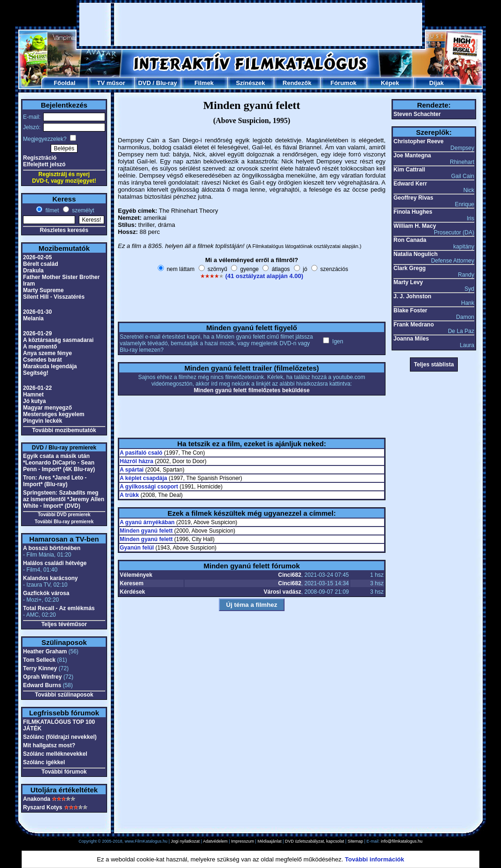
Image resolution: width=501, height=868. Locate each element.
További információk (375, 859)
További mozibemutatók (64, 430)
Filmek (204, 83)
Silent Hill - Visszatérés (54, 297)
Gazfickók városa (46, 593)
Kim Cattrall (409, 170)
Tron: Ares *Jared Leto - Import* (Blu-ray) (55, 481)
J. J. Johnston (412, 296)
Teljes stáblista (434, 364)
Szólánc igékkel (44, 762)
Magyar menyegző (47, 408)
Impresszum (243, 841)
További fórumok (64, 772)
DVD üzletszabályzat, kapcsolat (315, 841)
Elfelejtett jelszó (44, 164)
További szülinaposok (64, 695)
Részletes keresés (64, 230)
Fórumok (344, 83)
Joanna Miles (411, 339)
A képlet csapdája (143, 478)
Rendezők (297, 83)
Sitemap (355, 841)
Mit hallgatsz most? (49, 745)
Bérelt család (41, 264)
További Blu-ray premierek (64, 522)
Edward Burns (42, 685)
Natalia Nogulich (416, 254)
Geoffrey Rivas (413, 198)
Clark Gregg (410, 268)
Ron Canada (410, 240)
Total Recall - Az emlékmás (59, 608)
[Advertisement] (251, 24)
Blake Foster (410, 310)
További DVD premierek (64, 515)
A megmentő (40, 347)
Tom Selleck (39, 660)
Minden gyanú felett (146, 531)
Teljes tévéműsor (64, 624)
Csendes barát (42, 360)
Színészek (250, 83)
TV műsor (111, 83)
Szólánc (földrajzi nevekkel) (60, 737)
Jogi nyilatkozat (185, 841)
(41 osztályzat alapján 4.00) (264, 276)
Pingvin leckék (42, 421)
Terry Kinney (40, 668)
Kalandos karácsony (50, 578)
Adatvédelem (215, 841)
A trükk (129, 495)
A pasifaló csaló (141, 453)
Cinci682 (289, 575)
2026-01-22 (37, 388)
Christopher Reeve (419, 141)
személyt (82, 210)
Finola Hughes (413, 212)
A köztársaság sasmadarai (58, 340)
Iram (29, 284)
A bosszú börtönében (52, 548)
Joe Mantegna (412, 155)
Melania (33, 318)
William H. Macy (415, 226)
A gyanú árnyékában (147, 522)
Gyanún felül (137, 548)
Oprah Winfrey (42, 677)
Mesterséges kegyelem (54, 414)
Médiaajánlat (269, 841)
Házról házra (136, 461)
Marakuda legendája (50, 366)
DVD (144, 83)
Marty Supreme (43, 290)
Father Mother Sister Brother (61, 277)
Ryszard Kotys (42, 807)
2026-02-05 (37, 257)
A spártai (132, 470)
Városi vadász (283, 592)
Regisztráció (40, 158)
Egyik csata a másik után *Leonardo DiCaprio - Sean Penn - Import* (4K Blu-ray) (59, 463)
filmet (51, 210)
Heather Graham (45, 651)
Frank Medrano (414, 325)
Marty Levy (408, 282)
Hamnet (33, 395)
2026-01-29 (37, 333)
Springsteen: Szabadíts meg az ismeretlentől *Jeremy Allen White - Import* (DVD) (64, 499)
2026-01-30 (37, 312)
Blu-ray (166, 83)
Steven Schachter (417, 114)
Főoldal (64, 83)
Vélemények (136, 575)
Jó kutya (35, 401)
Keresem (132, 583)
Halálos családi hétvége (55, 563)
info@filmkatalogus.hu (402, 841)
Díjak (436, 83)
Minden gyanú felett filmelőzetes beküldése (252, 390)
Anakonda (37, 799)
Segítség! (36, 373)
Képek (390, 83)
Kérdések (132, 592)
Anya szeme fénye (47, 353)
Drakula (33, 271)
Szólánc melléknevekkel (55, 754)
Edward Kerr (410, 184)
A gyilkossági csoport (149, 487)
